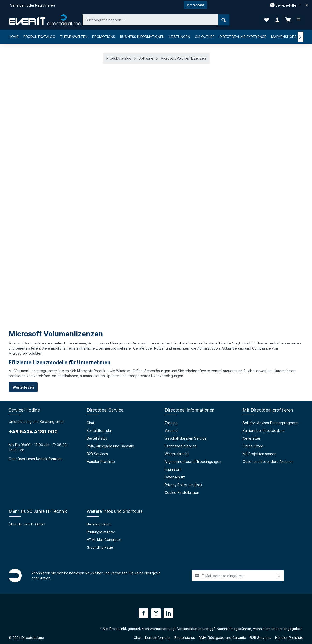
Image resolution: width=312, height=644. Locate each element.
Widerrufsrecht (177, 454)
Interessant (195, 5)
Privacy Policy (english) (183, 485)
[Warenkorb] (288, 20)
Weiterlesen (23, 387)
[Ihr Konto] (277, 20)
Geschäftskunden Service (186, 438)
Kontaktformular (49, 459)
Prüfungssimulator (101, 532)
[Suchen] (224, 20)
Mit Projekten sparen (259, 454)
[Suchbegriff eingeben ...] (150, 20)
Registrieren (45, 5)
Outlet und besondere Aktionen (268, 461)
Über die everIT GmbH (27, 524)
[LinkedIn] (169, 613)
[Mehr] (298, 20)
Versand (171, 431)
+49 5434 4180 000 (33, 432)
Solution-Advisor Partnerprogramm (270, 423)
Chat (90, 423)
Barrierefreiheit (99, 524)
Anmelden (18, 5)
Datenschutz (175, 477)
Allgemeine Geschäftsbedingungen (193, 461)
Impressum (173, 469)
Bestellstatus (97, 438)
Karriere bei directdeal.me (264, 431)
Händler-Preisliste (101, 461)
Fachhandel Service (181, 446)
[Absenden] (279, 576)
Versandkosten (189, 629)
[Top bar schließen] (307, 5)
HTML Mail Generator (104, 540)
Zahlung (171, 423)
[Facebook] (143, 613)
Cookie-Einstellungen (182, 492)
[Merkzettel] (267, 20)
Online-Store (253, 446)
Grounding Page (100, 547)
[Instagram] (156, 613)
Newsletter (252, 438)
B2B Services (97, 454)
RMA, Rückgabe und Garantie (110, 446)
